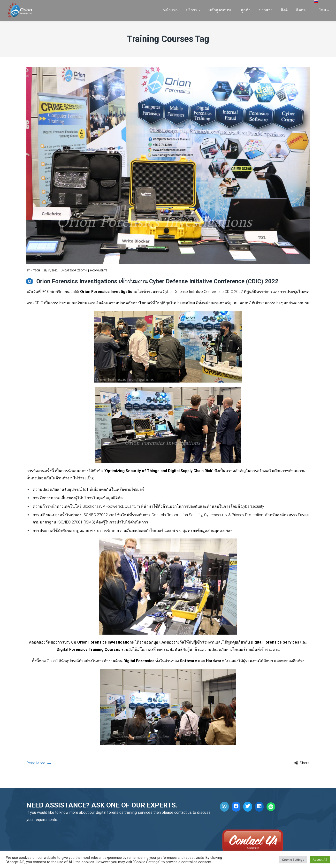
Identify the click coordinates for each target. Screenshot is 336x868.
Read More (38, 763)
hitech (35, 271)
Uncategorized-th (74, 271)
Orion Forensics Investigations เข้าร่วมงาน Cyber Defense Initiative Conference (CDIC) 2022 (157, 281)
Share (305, 763)
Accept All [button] (320, 860)
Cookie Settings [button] (293, 860)
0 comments (99, 271)
